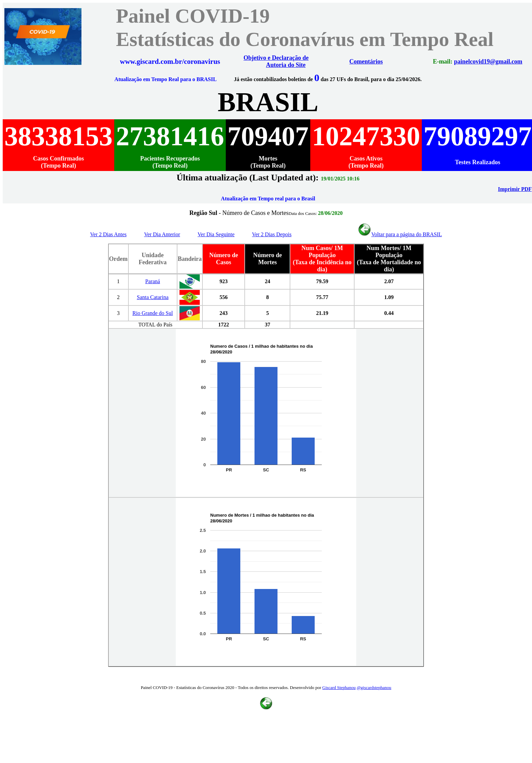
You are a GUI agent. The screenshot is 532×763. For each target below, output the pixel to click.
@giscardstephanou (374, 687)
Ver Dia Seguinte (216, 234)
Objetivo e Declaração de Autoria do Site (276, 61)
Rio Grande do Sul (153, 313)
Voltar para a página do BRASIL (400, 234)
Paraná (153, 281)
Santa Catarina (153, 297)
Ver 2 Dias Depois (272, 234)
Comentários (366, 61)
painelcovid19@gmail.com (488, 61)
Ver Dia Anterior (162, 234)
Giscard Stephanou (339, 687)
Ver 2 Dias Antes (108, 234)
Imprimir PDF (515, 189)
